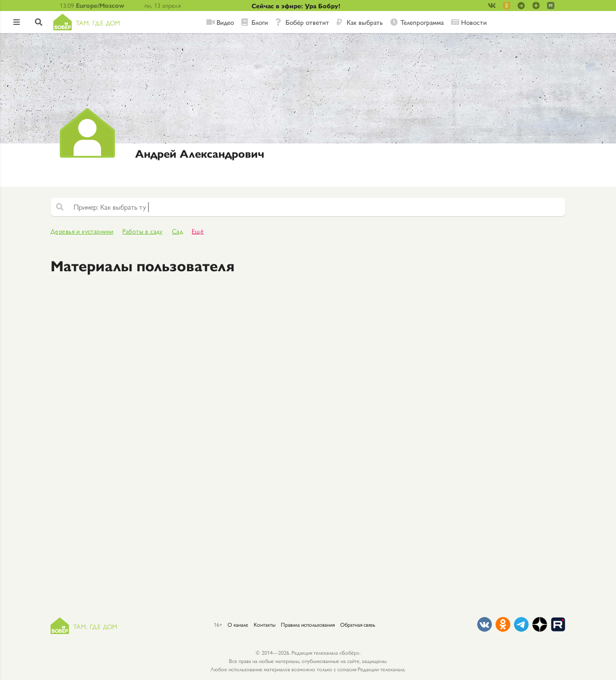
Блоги (260, 22)
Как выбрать (365, 22)
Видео (225, 22)
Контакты (265, 624)
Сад (177, 231)
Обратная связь (358, 624)
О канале (238, 624)
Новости (474, 22)
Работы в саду (142, 231)
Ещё (198, 231)
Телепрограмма (422, 22)
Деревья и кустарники (82, 231)
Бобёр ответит (307, 22)
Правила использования (308, 624)
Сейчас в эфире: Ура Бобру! (296, 6)
